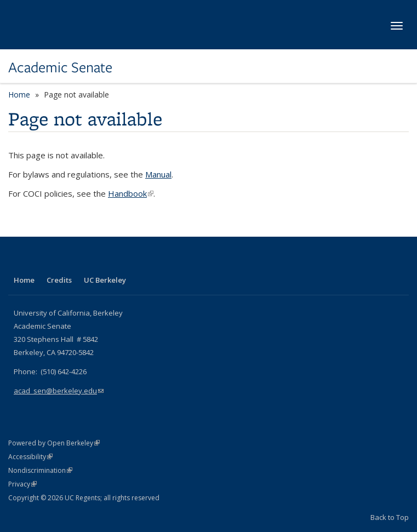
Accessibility (30, 457)
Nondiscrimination (40, 470)
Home (19, 95)
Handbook (131, 193)
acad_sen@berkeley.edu (59, 391)
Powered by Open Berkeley (54, 443)
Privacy (22, 484)
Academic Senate (60, 67)
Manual (158, 174)
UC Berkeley (105, 280)
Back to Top (390, 517)
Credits (59, 280)
